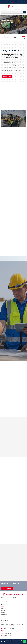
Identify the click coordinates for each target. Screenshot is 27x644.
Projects (3, 610)
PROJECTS (12, 9)
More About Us (7, 77)
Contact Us (4, 615)
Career (3, 617)
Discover (3, 608)
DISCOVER (6, 9)
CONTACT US (23, 9)
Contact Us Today (7, 589)
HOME (2, 9)
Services (3, 613)
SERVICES (17, 9)
